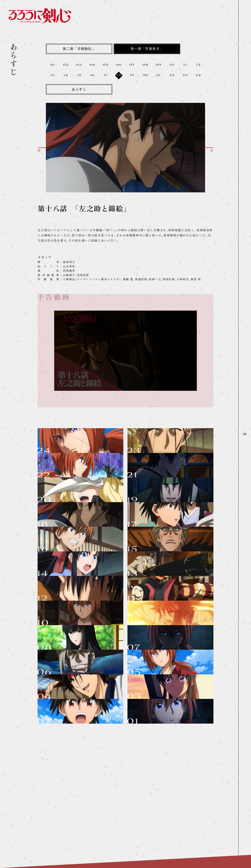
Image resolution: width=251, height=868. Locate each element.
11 (185, 65)
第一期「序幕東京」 (147, 49)
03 (79, 65)
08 (145, 65)
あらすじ (79, 90)
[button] (43, 150)
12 (198, 65)
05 (106, 65)
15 (79, 75)
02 (66, 65)
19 (132, 75)
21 (159, 75)
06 (119, 65)
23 (185, 75)
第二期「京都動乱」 (79, 49)
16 (92, 75)
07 (132, 65)
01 (53, 65)
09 (159, 65)
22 (172, 75)
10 (172, 65)
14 (66, 75)
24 (198, 75)
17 (106, 75)
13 (53, 75)
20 (145, 75)
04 (92, 65)
